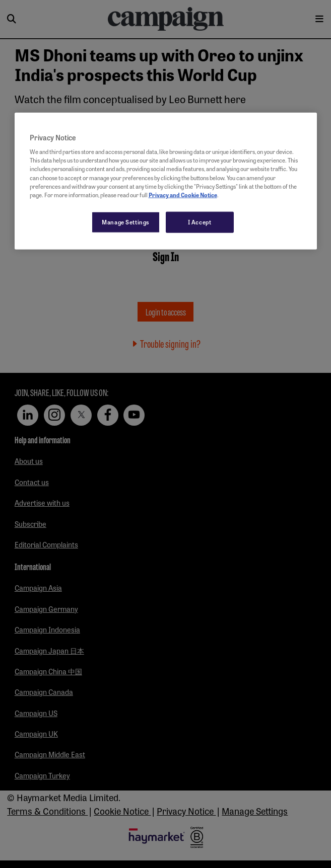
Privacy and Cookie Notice (183, 194)
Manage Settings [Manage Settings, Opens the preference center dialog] (126, 221)
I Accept (200, 221)
